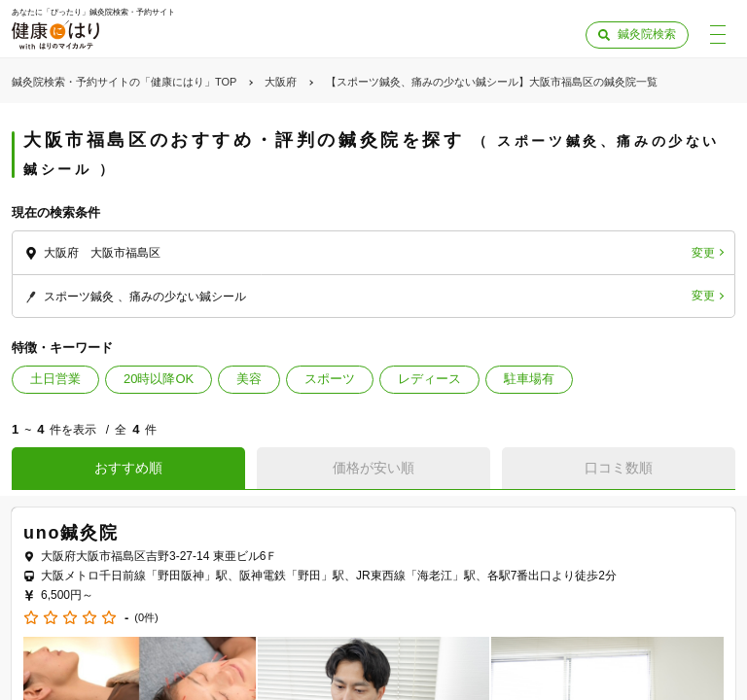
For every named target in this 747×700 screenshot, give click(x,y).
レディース (429, 379)
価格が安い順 (373, 468)
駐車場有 (529, 379)
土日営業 (55, 379)
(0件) (146, 618)
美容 (249, 379)
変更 (703, 253)
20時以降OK (159, 379)
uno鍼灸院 (71, 533)
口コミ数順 (619, 468)
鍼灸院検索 (647, 34)
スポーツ (330, 379)
